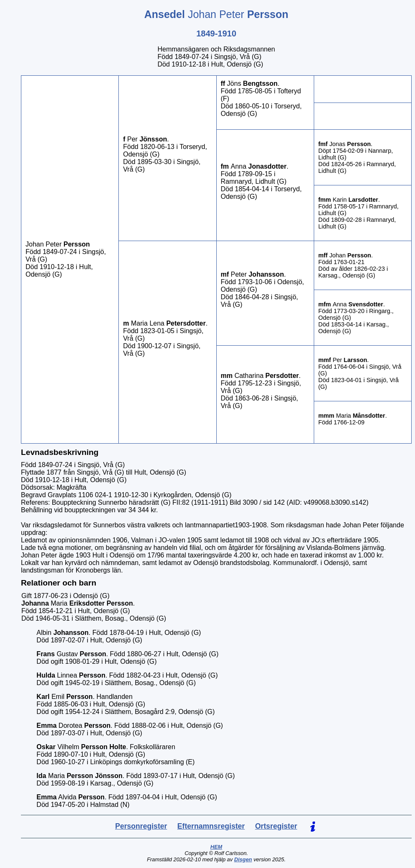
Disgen (243, 859)
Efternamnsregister (211, 826)
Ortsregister (276, 826)
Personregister (141, 826)
